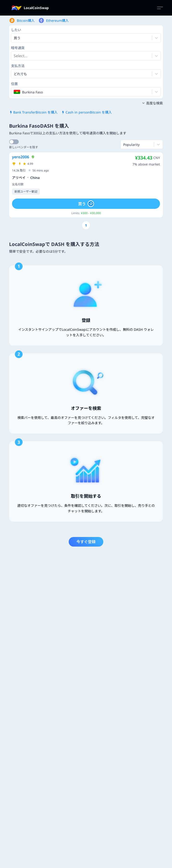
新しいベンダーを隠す (24, 147)
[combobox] (14, 56)
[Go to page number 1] (86, 225)
